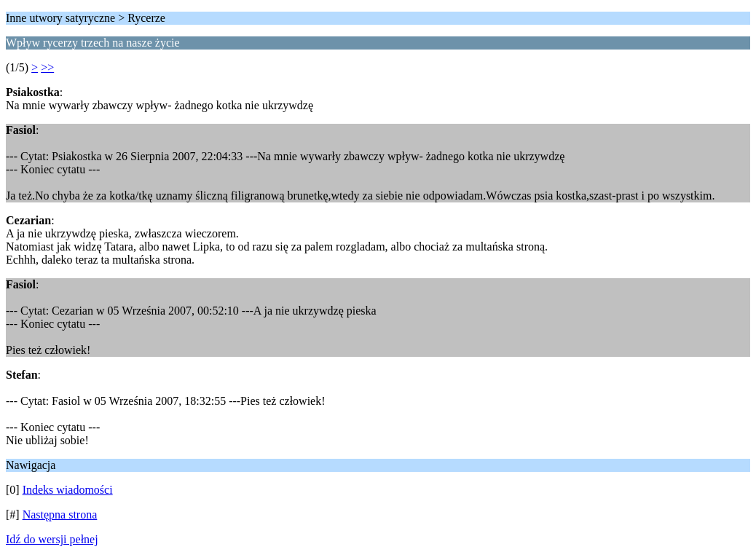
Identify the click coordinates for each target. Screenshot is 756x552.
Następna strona (60, 514)
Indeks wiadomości (68, 490)
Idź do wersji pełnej (52, 539)
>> (47, 67)
